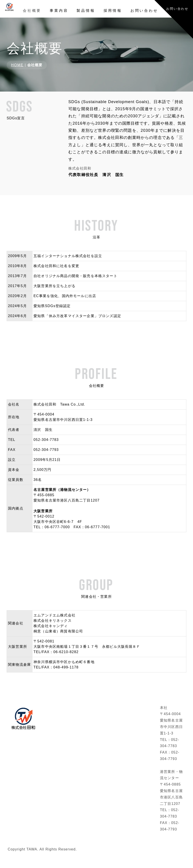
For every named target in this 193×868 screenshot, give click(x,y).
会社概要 (32, 10)
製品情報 (86, 10)
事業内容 (59, 10)
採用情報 (113, 10)
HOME (17, 68)
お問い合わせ (144, 10)
